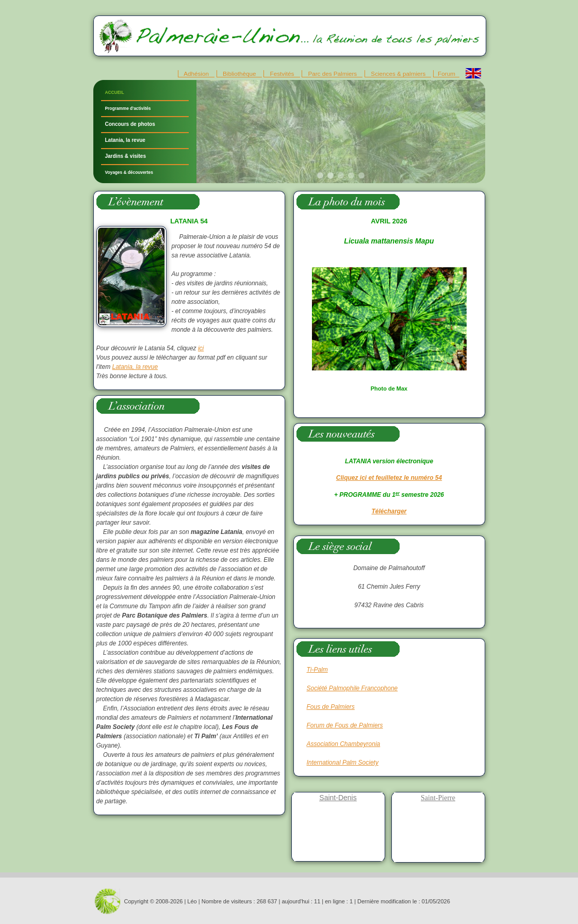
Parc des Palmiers (332, 74)
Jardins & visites (126, 156)
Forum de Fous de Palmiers (345, 725)
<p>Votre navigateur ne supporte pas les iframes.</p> (341, 132)
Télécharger (389, 511)
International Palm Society (343, 763)
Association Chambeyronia (344, 744)
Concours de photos (130, 124)
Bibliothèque (240, 74)
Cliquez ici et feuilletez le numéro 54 (389, 478)
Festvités (282, 74)
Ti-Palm (317, 670)
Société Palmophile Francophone (352, 688)
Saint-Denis (338, 798)
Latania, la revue (125, 140)
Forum (447, 74)
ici (201, 348)
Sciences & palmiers (398, 74)
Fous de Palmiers (331, 707)
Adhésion (197, 74)
